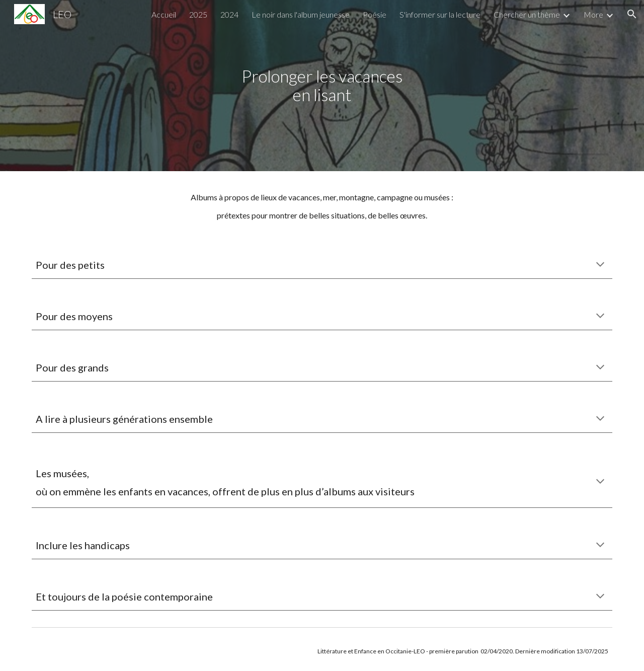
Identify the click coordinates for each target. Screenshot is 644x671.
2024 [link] (229, 14)
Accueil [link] (164, 14)
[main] (322, 85)
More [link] (593, 14)
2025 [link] (198, 14)
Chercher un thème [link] (527, 14)
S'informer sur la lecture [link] (440, 14)
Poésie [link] (375, 14)
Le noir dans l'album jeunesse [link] (301, 14)
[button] (632, 14)
